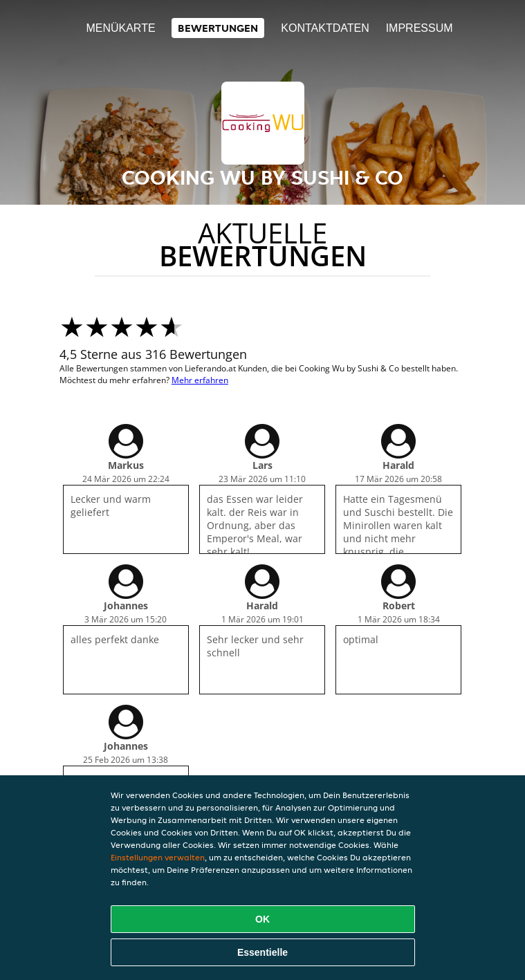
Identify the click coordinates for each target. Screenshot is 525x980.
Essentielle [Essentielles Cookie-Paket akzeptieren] (262, 952)
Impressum (420, 28)
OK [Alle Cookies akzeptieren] (262, 919)
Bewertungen (218, 28)
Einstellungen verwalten (158, 857)
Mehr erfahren (200, 380)
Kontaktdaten (325, 28)
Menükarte (120, 28)
